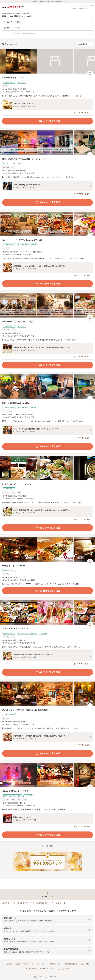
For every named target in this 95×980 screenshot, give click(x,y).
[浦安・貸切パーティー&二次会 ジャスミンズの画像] (47, 143)
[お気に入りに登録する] (90, 74)
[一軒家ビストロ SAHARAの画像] (47, 549)
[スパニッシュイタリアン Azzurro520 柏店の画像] (47, 224)
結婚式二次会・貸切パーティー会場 (47, 903)
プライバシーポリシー (40, 964)
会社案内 (9, 964)
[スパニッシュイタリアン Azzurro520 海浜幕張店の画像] (47, 694)
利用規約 (18, 964)
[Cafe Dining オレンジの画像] (47, 61)
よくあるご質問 (63, 969)
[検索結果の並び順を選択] (84, 44)
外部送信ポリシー (56, 964)
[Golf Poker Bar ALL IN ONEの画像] (47, 387)
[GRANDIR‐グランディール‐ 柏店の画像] (47, 305)
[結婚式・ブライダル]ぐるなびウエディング (17, 903)
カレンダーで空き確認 (47, 121)
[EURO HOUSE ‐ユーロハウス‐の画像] (47, 468)
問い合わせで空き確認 (47, 591)
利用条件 (26, 964)
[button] (47, 919)
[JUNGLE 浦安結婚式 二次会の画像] (47, 775)
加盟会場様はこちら (72, 964)
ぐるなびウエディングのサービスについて (41, 969)
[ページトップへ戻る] (47, 895)
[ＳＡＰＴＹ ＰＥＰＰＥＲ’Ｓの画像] (47, 612)
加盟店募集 (85, 964)
